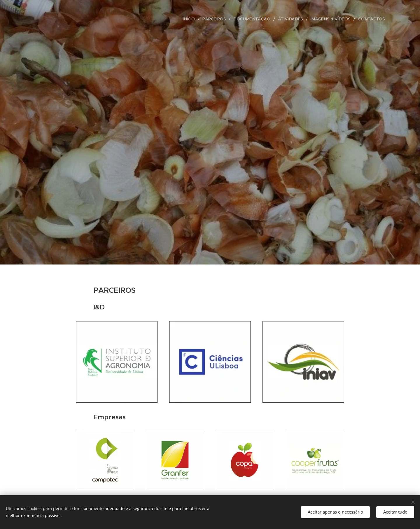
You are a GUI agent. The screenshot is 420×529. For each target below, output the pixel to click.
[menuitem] (202, 19)
